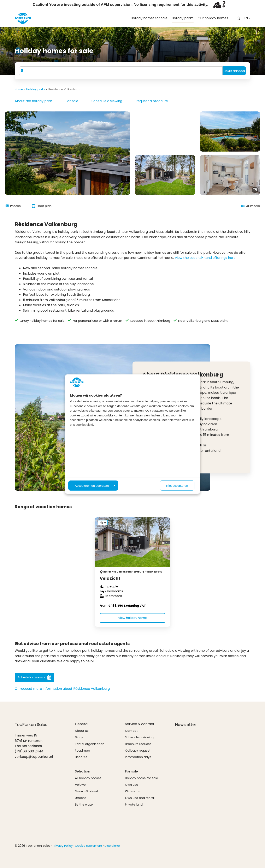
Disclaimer (112, 846)
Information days (138, 757)
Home (19, 89)
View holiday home (132, 618)
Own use (132, 785)
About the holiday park (33, 101)
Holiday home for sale (142, 778)
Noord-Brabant (87, 791)
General (82, 724)
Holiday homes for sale (149, 18)
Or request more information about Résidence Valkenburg (62, 689)
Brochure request (138, 744)
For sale (72, 101)
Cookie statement (89, 846)
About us (82, 731)
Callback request (138, 751)
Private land (134, 805)
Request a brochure (152, 101)
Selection (83, 771)
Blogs (79, 737)
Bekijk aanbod (234, 71)
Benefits (81, 757)
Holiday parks (183, 18)
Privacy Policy (63, 846)
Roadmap (83, 751)
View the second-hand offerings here (205, 258)
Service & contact (140, 724)
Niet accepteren (177, 485)
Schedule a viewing (107, 101)
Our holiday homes (213, 18)
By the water (84, 805)
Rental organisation (90, 744)
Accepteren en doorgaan (95, 485)
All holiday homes (88, 778)
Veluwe (80, 785)
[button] (238, 18)
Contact (131, 731)
